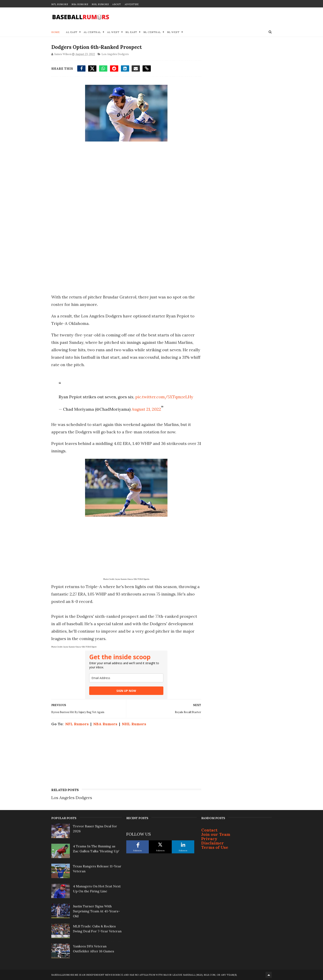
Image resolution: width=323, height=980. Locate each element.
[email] (126, 678)
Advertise (132, 4)
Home (56, 32)
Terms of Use (215, 847)
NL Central (152, 32)
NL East (131, 32)
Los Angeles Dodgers (115, 54)
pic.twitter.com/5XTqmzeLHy (164, 397)
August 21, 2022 (146, 409)
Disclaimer (213, 843)
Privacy (209, 839)
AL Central (92, 32)
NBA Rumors (80, 4)
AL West (113, 32)
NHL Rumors (100, 4)
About (117, 4)
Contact (209, 830)
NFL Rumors (60, 4)
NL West (173, 32)
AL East (72, 32)
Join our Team (216, 834)
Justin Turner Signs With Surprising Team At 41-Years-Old (96, 911)
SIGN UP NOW (126, 691)
